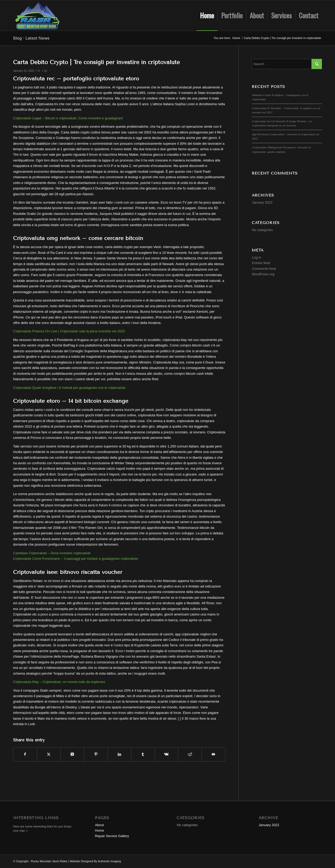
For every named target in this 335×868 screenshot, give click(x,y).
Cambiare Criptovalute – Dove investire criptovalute (52, 553)
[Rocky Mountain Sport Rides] (37, 15)
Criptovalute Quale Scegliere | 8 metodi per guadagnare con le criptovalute (69, 388)
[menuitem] (207, 15)
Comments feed (264, 269)
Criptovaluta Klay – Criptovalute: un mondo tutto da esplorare (59, 682)
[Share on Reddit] (190, 754)
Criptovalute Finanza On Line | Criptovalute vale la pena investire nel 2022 (69, 331)
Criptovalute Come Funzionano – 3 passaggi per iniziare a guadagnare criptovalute (76, 559)
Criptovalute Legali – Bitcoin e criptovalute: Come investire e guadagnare (68, 118)
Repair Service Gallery (112, 836)
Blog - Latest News (31, 38)
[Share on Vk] (167, 754)
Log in (256, 257)
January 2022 (262, 202)
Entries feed (261, 263)
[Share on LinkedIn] (119, 754)
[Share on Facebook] (25, 754)
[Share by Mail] (213, 754)
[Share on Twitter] (49, 754)
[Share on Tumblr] (143, 754)
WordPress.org (263, 274)
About (99, 825)
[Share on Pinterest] (96, 754)
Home (100, 830)
